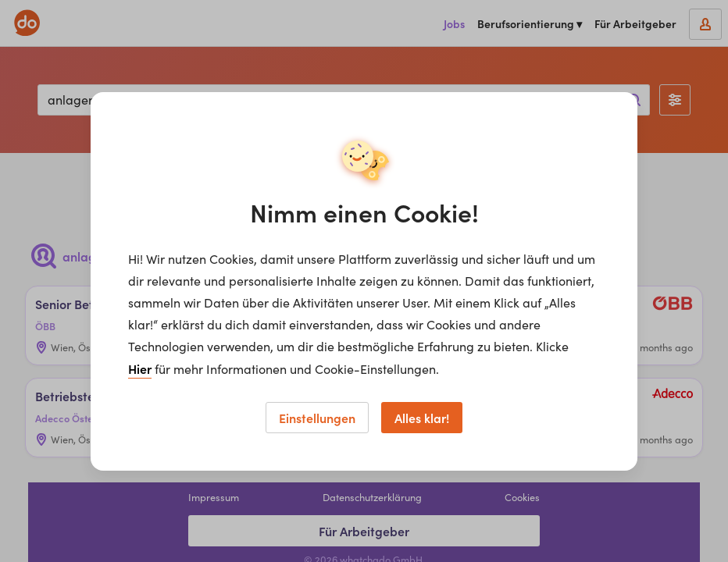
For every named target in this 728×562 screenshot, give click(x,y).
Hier (140, 368)
